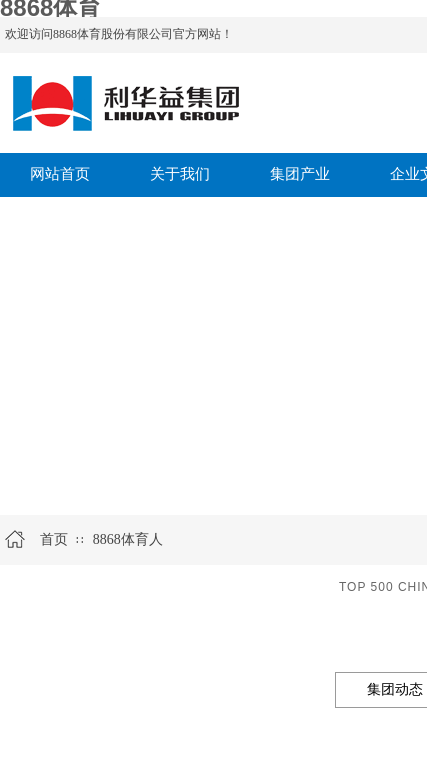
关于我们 (180, 174)
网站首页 (60, 174)
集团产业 (300, 174)
